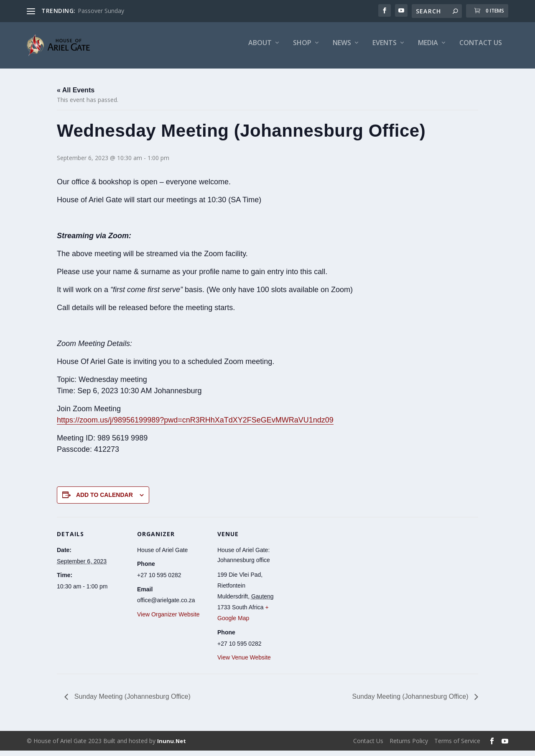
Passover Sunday (101, 11)
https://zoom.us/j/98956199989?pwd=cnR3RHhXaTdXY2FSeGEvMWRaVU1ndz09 (195, 425)
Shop (302, 49)
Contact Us (481, 49)
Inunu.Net (172, 746)
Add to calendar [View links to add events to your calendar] (104, 500)
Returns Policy (409, 746)
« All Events (76, 95)
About (260, 49)
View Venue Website (244, 663)
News (342, 49)
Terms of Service (457, 746)
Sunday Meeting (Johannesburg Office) (131, 702)
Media (428, 49)
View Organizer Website (168, 620)
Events (385, 49)
